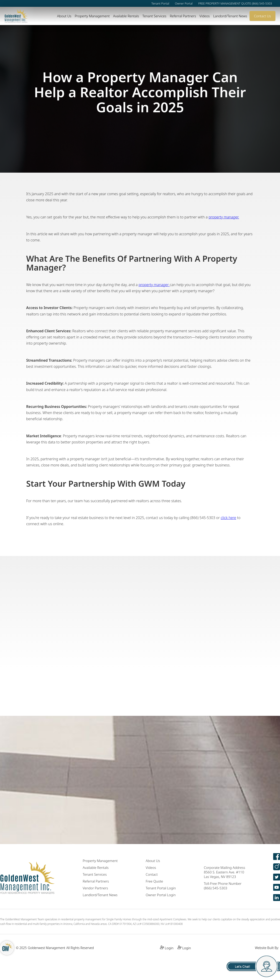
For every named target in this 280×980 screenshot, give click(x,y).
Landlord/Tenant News (100, 895)
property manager (154, 285)
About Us (64, 16)
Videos (205, 16)
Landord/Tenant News (230, 16)
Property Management (92, 16)
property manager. (224, 217)
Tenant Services (154, 16)
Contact (152, 874)
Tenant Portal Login (161, 888)
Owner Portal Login (161, 895)
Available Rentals (126, 16)
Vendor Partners (95, 888)
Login (167, 948)
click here (228, 518)
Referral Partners (183, 16)
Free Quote (154, 881)
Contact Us (262, 16)
